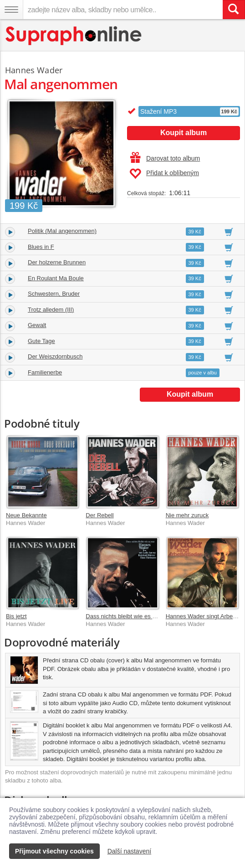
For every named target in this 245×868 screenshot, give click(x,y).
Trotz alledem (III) (51, 310)
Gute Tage (41, 341)
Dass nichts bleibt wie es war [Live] (132, 616)
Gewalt (37, 325)
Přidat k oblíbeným (164, 174)
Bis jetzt (16, 616)
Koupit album (184, 133)
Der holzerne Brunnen (57, 262)
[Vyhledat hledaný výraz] (234, 10)
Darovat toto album (165, 158)
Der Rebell (100, 515)
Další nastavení (130, 851)
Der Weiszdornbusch (55, 356)
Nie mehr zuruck (187, 515)
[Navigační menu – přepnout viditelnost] (11, 10)
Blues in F (41, 247)
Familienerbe (45, 372)
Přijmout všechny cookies (54, 851)
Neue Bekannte (26, 515)
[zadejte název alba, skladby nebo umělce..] (123, 10)
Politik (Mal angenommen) (62, 231)
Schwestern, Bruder (54, 294)
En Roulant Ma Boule (56, 278)
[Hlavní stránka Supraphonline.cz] (74, 36)
